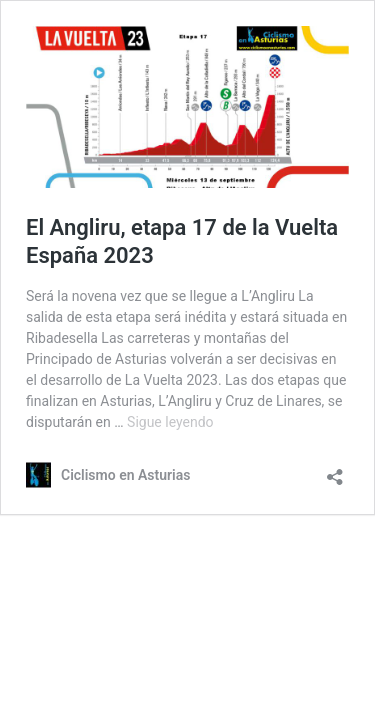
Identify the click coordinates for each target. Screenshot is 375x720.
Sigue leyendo (170, 422)
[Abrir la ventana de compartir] (335, 470)
